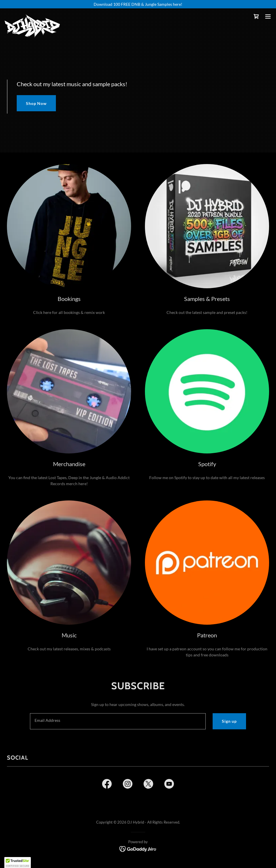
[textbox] (118, 721)
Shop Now (36, 103)
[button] (268, 16)
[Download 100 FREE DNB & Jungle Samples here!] (138, 4)
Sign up (229, 721)
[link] (32, 16)
